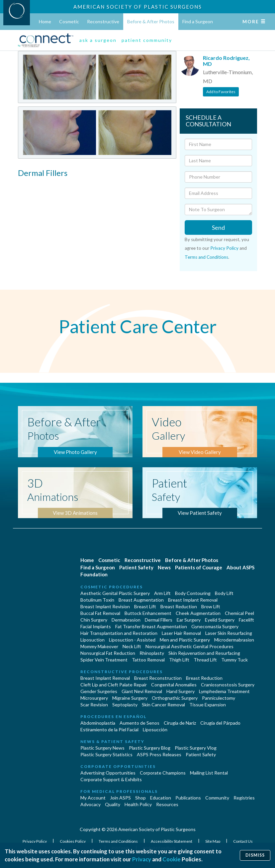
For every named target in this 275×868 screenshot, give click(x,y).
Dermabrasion (126, 620)
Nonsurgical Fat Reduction (108, 653)
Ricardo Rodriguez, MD (226, 61)
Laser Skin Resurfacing (229, 633)
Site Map (213, 841)
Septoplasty (125, 705)
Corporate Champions (163, 773)
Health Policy (138, 804)
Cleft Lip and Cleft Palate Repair (114, 685)
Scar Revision (94, 705)
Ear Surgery (189, 620)
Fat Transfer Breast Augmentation (151, 626)
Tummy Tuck (234, 660)
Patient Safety (136, 567)
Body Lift (224, 593)
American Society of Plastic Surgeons (138, 7)
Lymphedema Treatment (224, 691)
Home (45, 21)
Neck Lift (132, 646)
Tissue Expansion (208, 705)
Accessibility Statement (172, 841)
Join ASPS (120, 798)
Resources (167, 804)
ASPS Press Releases (159, 754)
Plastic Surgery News (102, 748)
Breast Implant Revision (105, 606)
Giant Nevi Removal (142, 691)
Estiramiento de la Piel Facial (109, 729)
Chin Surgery (94, 620)
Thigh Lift (179, 660)
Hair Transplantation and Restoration (119, 633)
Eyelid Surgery (220, 620)
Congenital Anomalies (174, 685)
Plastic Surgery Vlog (196, 748)
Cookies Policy (73, 841)
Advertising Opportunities (108, 773)
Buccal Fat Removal (100, 613)
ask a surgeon (98, 40)
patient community (147, 40)
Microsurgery (94, 698)
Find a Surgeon (198, 21)
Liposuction (92, 640)
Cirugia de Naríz (180, 723)
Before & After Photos (151, 21)
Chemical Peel (239, 613)
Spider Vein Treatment (104, 660)
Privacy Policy (224, 248)
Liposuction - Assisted (132, 640)
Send (218, 227)
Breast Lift (145, 606)
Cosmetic (69, 21)
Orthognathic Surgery (175, 698)
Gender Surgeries (99, 691)
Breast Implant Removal (193, 600)
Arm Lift (162, 593)
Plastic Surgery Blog (150, 748)
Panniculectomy (219, 698)
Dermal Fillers (159, 620)
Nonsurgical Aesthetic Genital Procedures (189, 646)
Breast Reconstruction (158, 678)
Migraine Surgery (130, 698)
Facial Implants (96, 626)
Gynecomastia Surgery (215, 626)
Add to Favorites (221, 92)
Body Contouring (193, 593)
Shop (140, 798)
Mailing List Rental (209, 773)
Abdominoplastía (98, 723)
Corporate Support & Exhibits (111, 779)
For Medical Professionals (119, 791)
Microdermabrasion (234, 640)
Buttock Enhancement (148, 613)
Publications (188, 798)
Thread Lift (205, 660)
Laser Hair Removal (181, 633)
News (164, 567)
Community (217, 798)
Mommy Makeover (99, 646)
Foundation (94, 574)
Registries (244, 798)
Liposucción (155, 729)
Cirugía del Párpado (220, 723)
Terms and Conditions (206, 257)
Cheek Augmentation (198, 613)
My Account (93, 798)
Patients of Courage (199, 567)
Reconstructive (103, 21)
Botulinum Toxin (97, 600)
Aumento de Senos (139, 723)
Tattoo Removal (148, 660)
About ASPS (240, 567)
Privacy (142, 859)
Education (161, 798)
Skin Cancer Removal (163, 705)
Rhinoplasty (152, 653)
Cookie (172, 859)
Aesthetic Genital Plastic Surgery (115, 593)
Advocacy (91, 804)
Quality (113, 804)
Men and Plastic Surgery (185, 640)
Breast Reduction (179, 606)
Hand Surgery (181, 691)
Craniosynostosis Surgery (228, 685)
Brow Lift (211, 606)
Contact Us (243, 841)
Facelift (246, 620)
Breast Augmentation (141, 600)
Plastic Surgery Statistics (106, 754)
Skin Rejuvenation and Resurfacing (204, 653)
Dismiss (255, 855)
